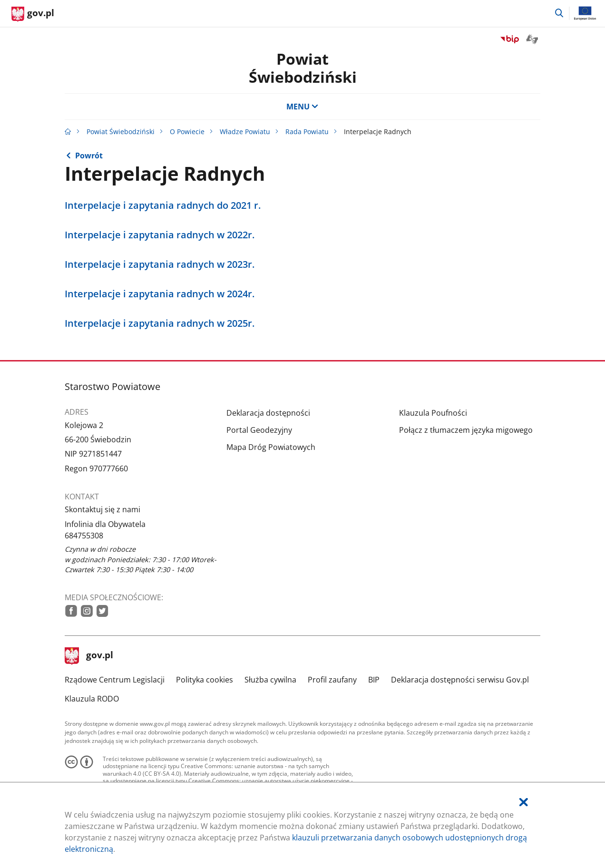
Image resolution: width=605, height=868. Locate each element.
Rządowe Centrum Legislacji (115, 680)
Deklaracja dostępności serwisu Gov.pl (460, 680)
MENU (302, 107)
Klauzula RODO (92, 699)
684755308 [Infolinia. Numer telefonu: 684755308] (84, 536)
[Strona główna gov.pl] (33, 14)
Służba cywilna (270, 680)
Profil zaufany (332, 680)
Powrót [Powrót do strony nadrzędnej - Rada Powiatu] (89, 156)
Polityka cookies (205, 680)
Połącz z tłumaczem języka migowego (466, 430)
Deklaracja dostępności (268, 413)
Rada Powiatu (307, 132)
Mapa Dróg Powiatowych (271, 447)
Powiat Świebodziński (303, 68)
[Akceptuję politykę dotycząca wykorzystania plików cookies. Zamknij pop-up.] (524, 802)
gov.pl (89, 656)
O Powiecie (187, 132)
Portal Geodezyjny (259, 430)
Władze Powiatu (245, 132)
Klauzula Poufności (433, 413)
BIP (374, 680)
